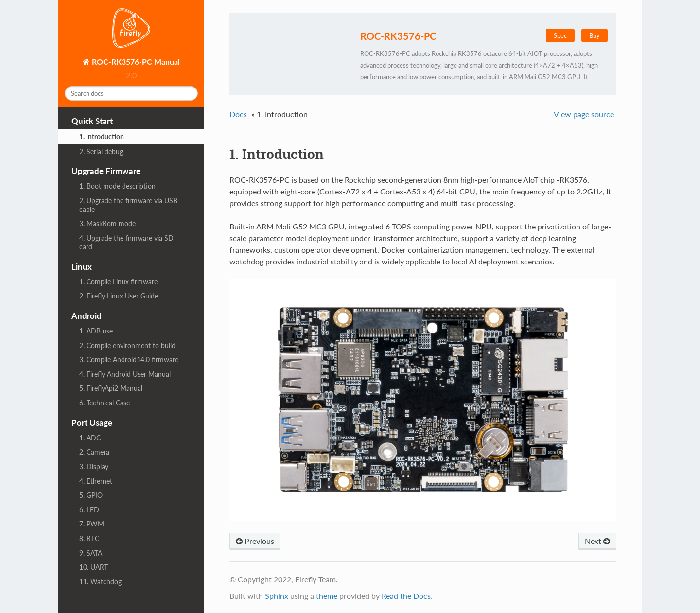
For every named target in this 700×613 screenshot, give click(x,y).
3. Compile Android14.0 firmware (129, 359)
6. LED (89, 510)
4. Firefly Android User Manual (125, 374)
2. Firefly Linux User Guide (119, 296)
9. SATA (91, 553)
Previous (255, 541)
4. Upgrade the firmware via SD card (126, 242)
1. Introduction (102, 136)
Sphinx (277, 596)
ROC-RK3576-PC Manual (135, 61)
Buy (595, 35)
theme (327, 596)
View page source (584, 114)
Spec (560, 35)
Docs (238, 114)
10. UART (94, 567)
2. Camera (94, 452)
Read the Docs (406, 596)
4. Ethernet (96, 481)
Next (597, 541)
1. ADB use (96, 331)
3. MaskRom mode (107, 223)
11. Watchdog (100, 582)
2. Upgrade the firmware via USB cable (128, 205)
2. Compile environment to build (127, 345)
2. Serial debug (101, 151)
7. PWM (92, 524)
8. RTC (89, 538)
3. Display (94, 466)
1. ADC (90, 438)
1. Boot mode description (117, 186)
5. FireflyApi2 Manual (111, 388)
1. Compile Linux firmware (118, 282)
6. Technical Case (105, 403)
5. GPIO (91, 495)
